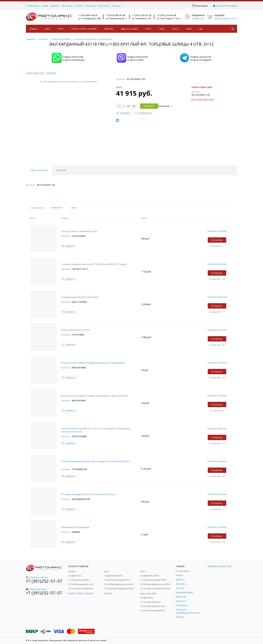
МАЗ (47, 29)
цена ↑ (75, 208)
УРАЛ (61, 29)
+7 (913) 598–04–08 (116, 15)
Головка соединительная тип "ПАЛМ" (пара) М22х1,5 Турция (94, 264)
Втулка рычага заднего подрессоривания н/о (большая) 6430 (95, 396)
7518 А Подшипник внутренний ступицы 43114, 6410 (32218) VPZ (95, 461)
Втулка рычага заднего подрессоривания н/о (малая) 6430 (93, 363)
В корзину (217, 240)
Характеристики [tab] (39, 170)
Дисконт (55, 6)
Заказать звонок (37, 577)
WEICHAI (109, 29)
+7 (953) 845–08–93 (88, 15)
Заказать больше (217, 231)
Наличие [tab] (61, 170)
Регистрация (230, 6)
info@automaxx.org (220, 566)
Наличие (51, 73)
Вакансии (91, 6)
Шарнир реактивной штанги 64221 (80, 297)
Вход (218, 6)
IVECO (176, 29)
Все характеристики (203, 99)
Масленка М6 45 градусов (75, 527)
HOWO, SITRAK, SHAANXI (84, 29)
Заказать (149, 106)
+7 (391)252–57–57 (44, 581)
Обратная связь (36, 589)
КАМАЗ (34, 29)
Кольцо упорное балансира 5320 (79, 231)
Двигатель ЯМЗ (129, 29)
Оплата (79, 6)
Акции (45, 6)
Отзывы (116, 6)
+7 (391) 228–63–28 (142, 15)
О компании (33, 6)
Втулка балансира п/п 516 (75, 330)
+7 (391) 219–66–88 (166, 15)
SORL (162, 29)
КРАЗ (148, 29)
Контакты (104, 6)
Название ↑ (57, 208)
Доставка (67, 6)
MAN (189, 29)
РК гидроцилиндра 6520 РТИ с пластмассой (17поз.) (89, 494)
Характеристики (35, 73)
